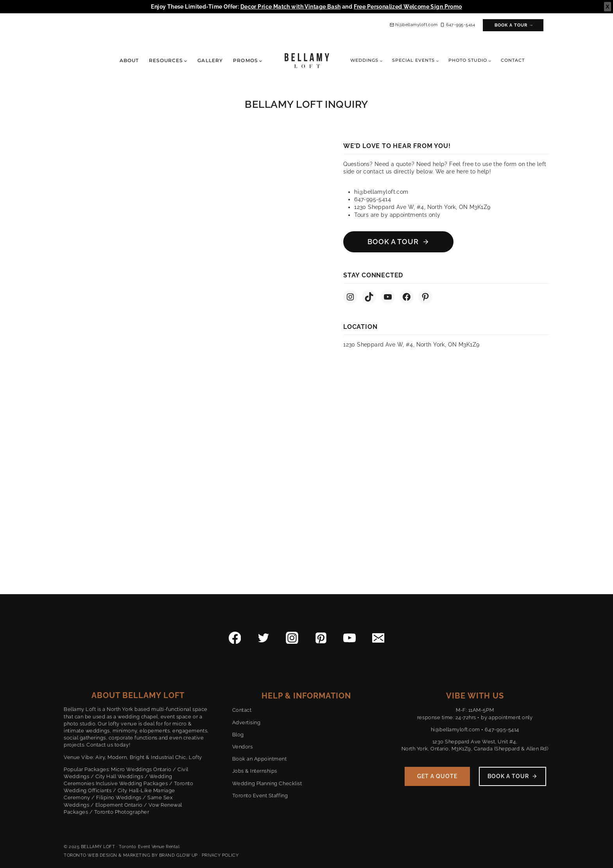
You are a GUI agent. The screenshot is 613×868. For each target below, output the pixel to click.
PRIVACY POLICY (220, 855)
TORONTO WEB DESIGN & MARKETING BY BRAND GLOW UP (131, 855)
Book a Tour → (514, 25)
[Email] (378, 638)
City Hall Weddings (119, 776)
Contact (513, 60)
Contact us (100, 745)
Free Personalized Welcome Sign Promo (408, 7)
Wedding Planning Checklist (267, 783)
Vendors (243, 747)
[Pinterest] (321, 638)
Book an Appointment (260, 759)
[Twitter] (263, 638)
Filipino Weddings (119, 797)
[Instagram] (292, 638)
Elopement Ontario (119, 805)
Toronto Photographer (122, 812)
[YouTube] (350, 638)
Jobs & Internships (255, 771)
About (129, 60)
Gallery (210, 60)
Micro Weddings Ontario (141, 769)
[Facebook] (235, 638)
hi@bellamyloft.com (455, 730)
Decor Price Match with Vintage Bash (291, 7)
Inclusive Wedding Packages (132, 783)
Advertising (246, 722)
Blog (238, 735)
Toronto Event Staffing (260, 796)
